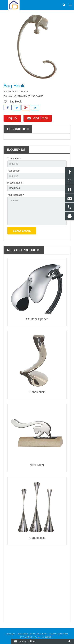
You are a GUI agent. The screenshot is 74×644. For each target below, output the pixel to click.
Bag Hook (15, 101)
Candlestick (37, 392)
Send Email (37, 118)
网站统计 (49, 637)
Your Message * (16, 195)
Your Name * (14, 159)
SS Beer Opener (37, 319)
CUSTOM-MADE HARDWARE (29, 96)
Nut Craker (37, 465)
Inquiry (12, 118)
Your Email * (14, 171)
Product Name (15, 183)
